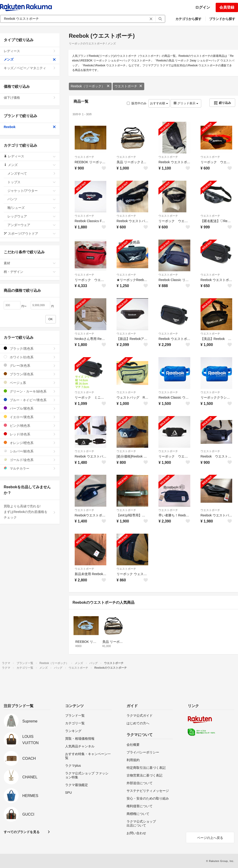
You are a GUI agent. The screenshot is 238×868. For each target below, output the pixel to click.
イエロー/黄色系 (30, 417)
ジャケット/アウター (32, 191)
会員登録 (227, 7)
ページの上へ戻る (210, 838)
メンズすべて (32, 173)
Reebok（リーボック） (90, 86)
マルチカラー (30, 468)
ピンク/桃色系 (30, 426)
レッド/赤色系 (30, 434)
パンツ (32, 199)
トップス (32, 182)
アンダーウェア (32, 225)
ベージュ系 (30, 383)
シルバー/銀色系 (30, 451)
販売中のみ (137, 103)
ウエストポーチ (128, 86)
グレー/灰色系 (30, 365)
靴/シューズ (32, 208)
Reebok (30, 127)
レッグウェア (32, 216)
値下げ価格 (30, 98)
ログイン (203, 7)
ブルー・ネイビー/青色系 (30, 400)
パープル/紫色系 (30, 408)
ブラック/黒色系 (30, 348)
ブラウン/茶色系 (30, 374)
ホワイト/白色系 (30, 357)
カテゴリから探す (188, 19)
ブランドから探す (222, 19)
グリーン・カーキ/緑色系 (30, 391)
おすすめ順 (159, 103)
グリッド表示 (186, 103)
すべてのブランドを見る (22, 832)
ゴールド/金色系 (30, 460)
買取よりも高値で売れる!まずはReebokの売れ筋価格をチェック (30, 512)
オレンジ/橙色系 (30, 443)
